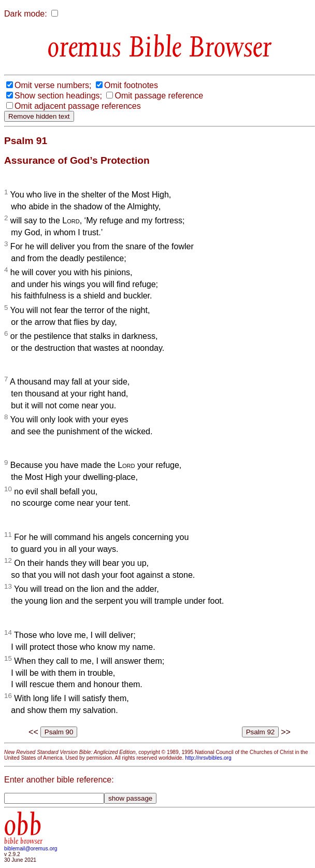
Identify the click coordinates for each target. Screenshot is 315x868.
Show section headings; (58, 96)
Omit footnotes (131, 85)
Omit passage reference (159, 96)
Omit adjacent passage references (78, 106)
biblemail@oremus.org (31, 849)
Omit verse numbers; (53, 85)
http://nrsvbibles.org (208, 758)
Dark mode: (26, 14)
